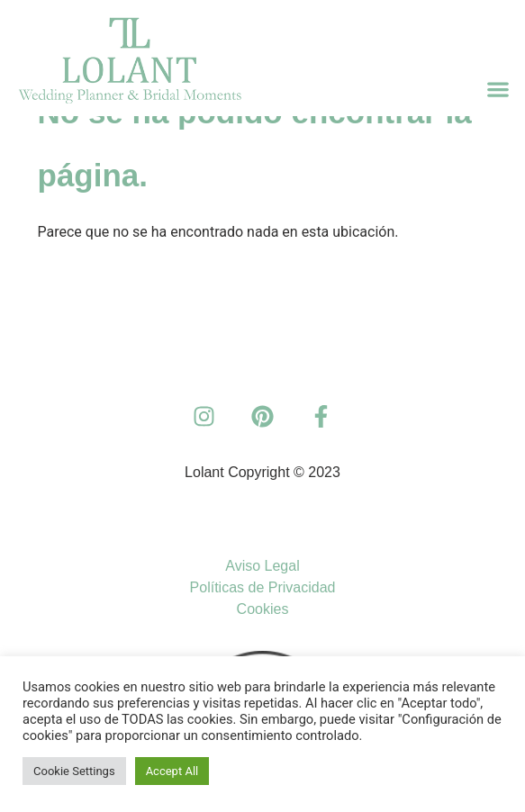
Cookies (263, 609)
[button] (498, 90)
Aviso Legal (262, 566)
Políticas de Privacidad (263, 587)
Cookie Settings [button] (74, 771)
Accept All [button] (172, 771)
